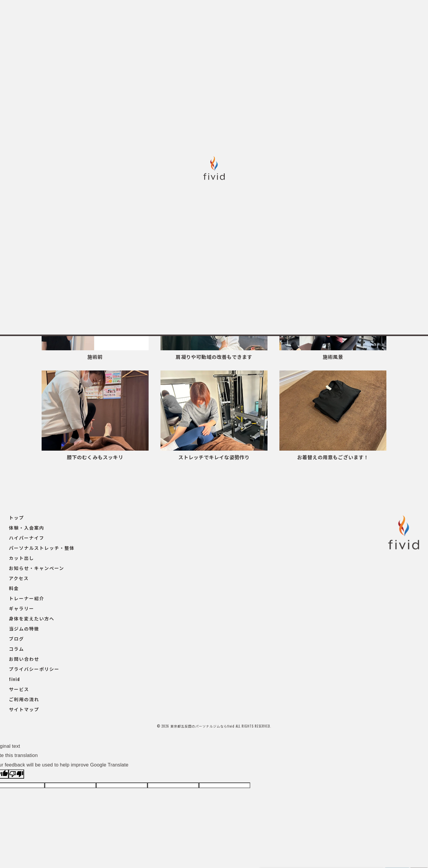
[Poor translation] (16, 774)
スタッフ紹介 (309, 252)
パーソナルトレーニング (176, 252)
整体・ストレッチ (262, 252)
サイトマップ (24, 709)
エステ (222, 252)
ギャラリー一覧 (121, 252)
